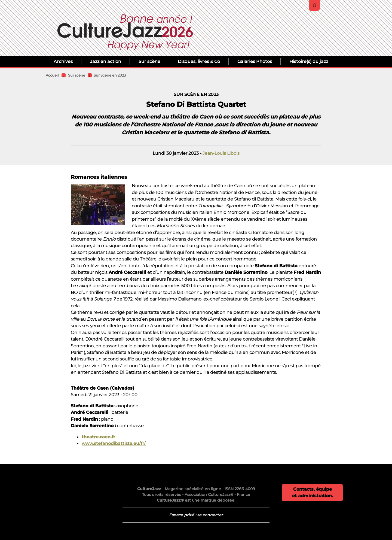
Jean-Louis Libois (221, 153)
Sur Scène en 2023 (110, 75)
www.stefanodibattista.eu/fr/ (114, 443)
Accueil (52, 75)
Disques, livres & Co (199, 61)
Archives (63, 61)
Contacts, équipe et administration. (313, 492)
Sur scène (149, 61)
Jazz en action (106, 61)
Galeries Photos (255, 61)
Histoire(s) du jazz (309, 61)
